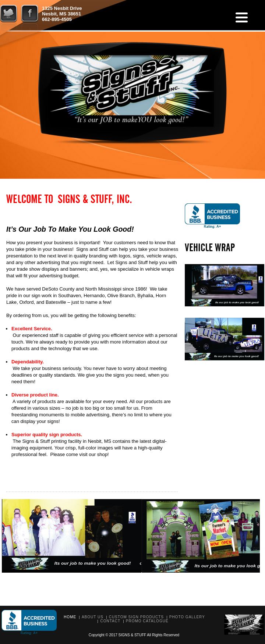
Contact (110, 621)
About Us (93, 617)
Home (70, 617)
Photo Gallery (187, 617)
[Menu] (242, 17)
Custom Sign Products (136, 617)
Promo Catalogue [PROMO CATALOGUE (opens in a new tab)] (147, 621)
